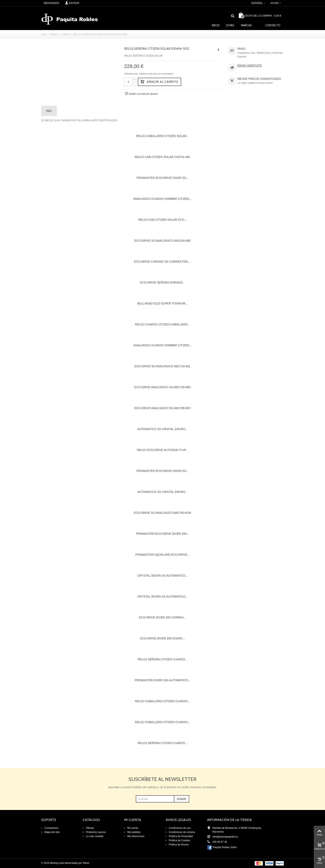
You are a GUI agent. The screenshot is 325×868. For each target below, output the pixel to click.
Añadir (182, 799)
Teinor (86, 863)
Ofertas (90, 828)
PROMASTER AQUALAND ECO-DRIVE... (162, 555)
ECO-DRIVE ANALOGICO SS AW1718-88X (162, 387)
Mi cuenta (132, 828)
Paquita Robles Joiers (225, 847)
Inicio (216, 25)
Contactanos (51, 828)
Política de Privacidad (180, 836)
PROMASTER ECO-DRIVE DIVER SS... (163, 178)
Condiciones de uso (179, 828)
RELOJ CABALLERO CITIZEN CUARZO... (162, 701)
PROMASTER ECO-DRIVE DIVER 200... (162, 534)
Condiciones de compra (181, 832)
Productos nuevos (95, 832)
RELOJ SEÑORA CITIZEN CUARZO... (162, 659)
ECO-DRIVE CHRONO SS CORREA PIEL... (162, 262)
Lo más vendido (94, 836)
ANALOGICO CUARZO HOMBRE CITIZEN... (162, 199)
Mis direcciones (136, 836)
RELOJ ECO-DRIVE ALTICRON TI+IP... (163, 450)
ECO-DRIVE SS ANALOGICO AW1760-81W (162, 513)
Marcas (246, 25)
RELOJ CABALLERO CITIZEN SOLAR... (162, 136)
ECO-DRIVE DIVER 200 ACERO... (162, 638)
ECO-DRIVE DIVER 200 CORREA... (163, 617)
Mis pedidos (134, 832)
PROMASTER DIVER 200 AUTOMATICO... (162, 680)
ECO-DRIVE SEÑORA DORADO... (163, 282)
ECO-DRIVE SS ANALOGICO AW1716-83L (163, 366)
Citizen (66, 34)
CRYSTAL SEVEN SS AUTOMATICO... (162, 576)
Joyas (230, 25)
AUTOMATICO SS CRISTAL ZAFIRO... (163, 429)
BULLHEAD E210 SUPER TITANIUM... (163, 303)
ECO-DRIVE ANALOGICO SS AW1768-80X (162, 408)
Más (49, 111)
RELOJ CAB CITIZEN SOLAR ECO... (162, 220)
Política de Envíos (178, 845)
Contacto (273, 25)
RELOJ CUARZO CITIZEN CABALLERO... (162, 324)
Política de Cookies (179, 840)
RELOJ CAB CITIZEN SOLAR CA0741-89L (162, 157)
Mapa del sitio (52, 832)
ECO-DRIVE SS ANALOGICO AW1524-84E (162, 241)
